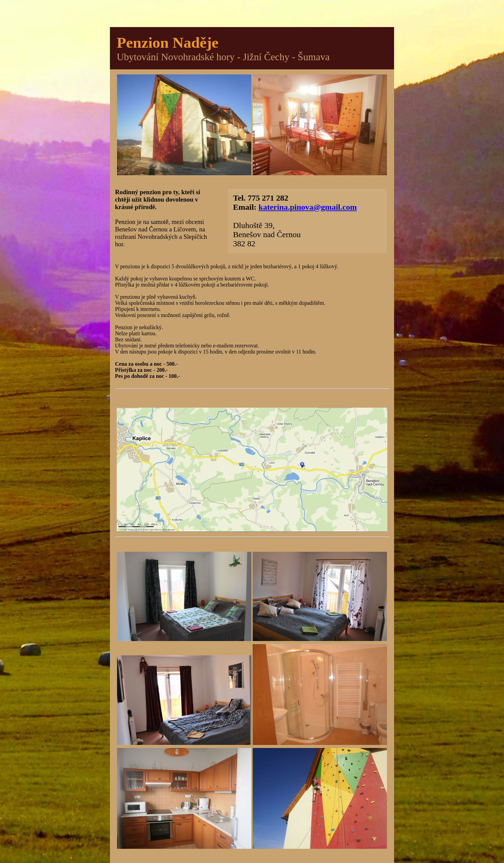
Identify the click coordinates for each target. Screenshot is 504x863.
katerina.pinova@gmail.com (307, 207)
